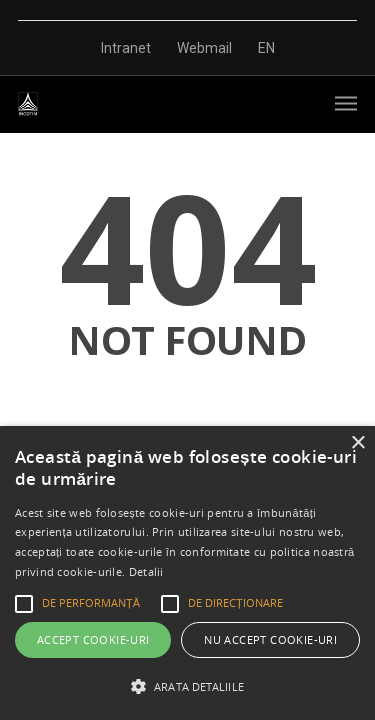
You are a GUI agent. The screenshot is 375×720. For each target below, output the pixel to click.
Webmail (204, 48)
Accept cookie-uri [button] (93, 639)
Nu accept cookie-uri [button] (270, 639)
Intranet (126, 48)
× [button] (357, 443)
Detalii (146, 571)
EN (266, 48)
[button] (187, 686)
